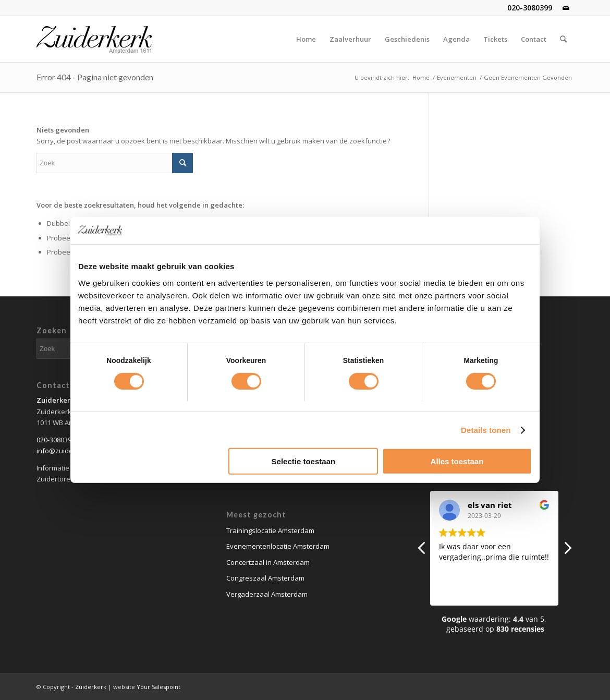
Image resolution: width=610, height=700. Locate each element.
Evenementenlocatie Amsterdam (278, 546)
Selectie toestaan (304, 461)
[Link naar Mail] (566, 8)
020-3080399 (530, 8)
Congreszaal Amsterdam (265, 578)
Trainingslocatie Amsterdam (270, 530)
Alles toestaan (457, 461)
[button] (567, 551)
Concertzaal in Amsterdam (268, 562)
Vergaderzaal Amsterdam (267, 594)
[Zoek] (563, 39)
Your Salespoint (158, 687)
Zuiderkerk (91, 687)
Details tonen (486, 430)
